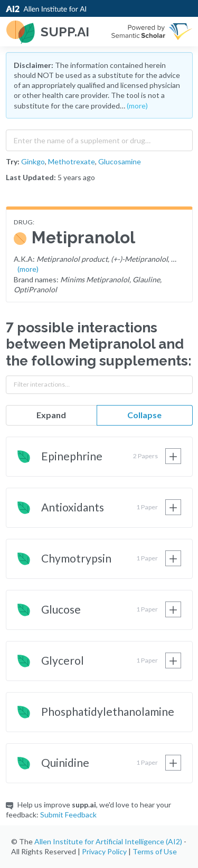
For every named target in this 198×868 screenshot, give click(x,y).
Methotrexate (72, 161)
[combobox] (99, 138)
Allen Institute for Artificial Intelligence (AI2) (108, 841)
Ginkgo (33, 161)
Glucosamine (120, 161)
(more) (137, 106)
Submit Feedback (68, 815)
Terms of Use (155, 851)
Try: (13, 161)
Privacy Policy (104, 851)
